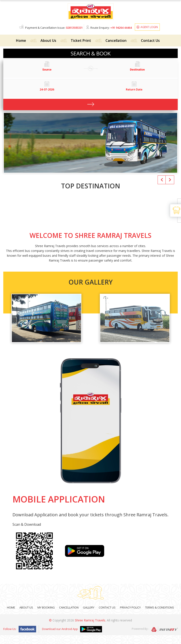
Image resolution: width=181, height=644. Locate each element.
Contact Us (150, 41)
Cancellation (116, 41)
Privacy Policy (130, 607)
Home (21, 41)
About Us (48, 41)
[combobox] (47, 70)
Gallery (89, 607)
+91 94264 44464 (121, 28)
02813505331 (74, 28)
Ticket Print (81, 41)
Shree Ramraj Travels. (90, 620)
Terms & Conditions (160, 607)
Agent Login (149, 27)
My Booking (46, 607)
